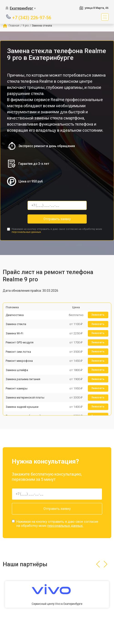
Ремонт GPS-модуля (20, 342)
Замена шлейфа (17, 370)
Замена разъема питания (23, 379)
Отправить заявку (57, 219)
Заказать (98, 315)
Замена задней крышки (22, 407)
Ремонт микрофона (19, 361)
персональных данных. (27, 232)
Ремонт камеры (17, 388)
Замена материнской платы (25, 397)
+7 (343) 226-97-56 (32, 17)
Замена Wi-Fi (14, 333)
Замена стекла (16, 324)
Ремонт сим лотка (18, 352)
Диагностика (15, 315)
